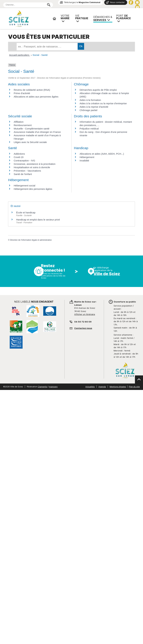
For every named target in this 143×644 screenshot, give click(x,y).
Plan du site (134, 387)
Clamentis (43, 387)
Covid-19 (19, 157)
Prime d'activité (22, 93)
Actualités (90, 387)
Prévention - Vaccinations (27, 171)
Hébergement (87, 157)
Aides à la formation (90, 100)
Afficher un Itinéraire (85, 314)
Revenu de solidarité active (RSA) (32, 90)
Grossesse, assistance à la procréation (35, 164)
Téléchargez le (82, 2)
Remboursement (23, 125)
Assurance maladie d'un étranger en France (37, 132)
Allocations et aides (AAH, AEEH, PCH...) (102, 154)
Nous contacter (117, 2)
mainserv (53, 387)
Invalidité (84, 161)
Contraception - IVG (24, 161)
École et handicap (26, 212)
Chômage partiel (88, 110)
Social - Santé (40, 55)
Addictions (19, 154)
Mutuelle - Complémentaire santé (32, 129)
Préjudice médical (89, 129)
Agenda (102, 387)
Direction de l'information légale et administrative (31, 240)
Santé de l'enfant (23, 174)
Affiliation (19, 122)
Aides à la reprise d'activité (94, 107)
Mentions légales (118, 387)
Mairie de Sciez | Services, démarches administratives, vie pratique (29, 19)
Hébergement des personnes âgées (33, 189)
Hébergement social (24, 186)
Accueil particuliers (20, 55)
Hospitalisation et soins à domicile (32, 167)
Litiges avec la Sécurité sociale (30, 142)
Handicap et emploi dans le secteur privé (38, 220)
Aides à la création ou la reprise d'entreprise (103, 103)
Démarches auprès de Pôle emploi (98, 90)
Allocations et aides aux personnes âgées (36, 97)
